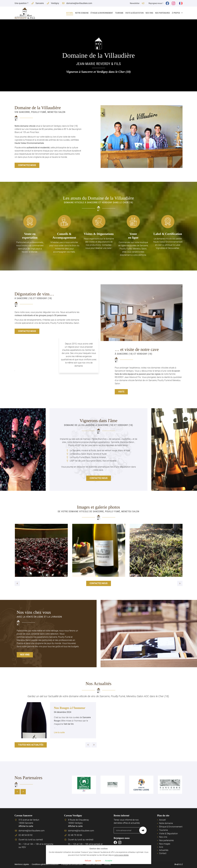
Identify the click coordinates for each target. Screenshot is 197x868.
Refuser (87, 860)
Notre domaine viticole (25, 126)
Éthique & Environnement (102, 13)
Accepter (109, 860)
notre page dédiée (121, 855)
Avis (161, 847)
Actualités (164, 850)
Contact (163, 853)
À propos (176, 13)
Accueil (70, 13)
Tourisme (119, 13)
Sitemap (107, 864)
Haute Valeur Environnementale (29, 143)
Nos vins (149, 13)
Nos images (165, 844)
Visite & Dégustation (134, 13)
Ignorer (98, 860)
